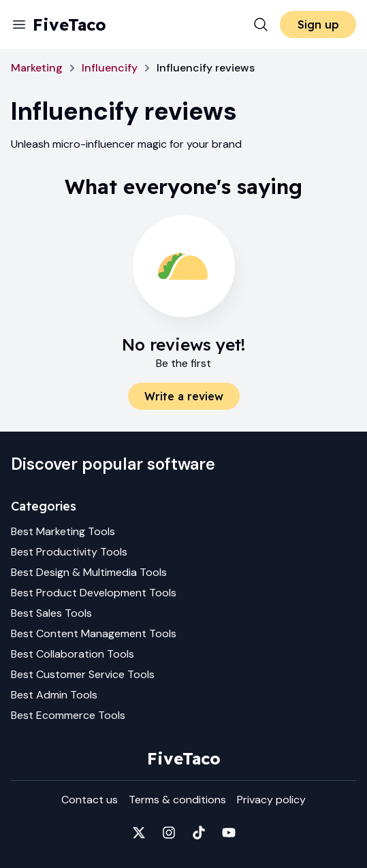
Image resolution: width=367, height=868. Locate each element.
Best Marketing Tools (63, 531)
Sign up (318, 25)
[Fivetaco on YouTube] (229, 833)
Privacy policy (271, 800)
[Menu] (19, 25)
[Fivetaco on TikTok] (199, 833)
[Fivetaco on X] (139, 833)
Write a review (184, 396)
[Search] (261, 25)
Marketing (37, 68)
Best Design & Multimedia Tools (89, 572)
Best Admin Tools (54, 695)
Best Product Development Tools (94, 593)
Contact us (90, 800)
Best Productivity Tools (69, 552)
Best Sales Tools (51, 613)
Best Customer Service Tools (83, 674)
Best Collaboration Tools (73, 654)
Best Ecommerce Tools (68, 715)
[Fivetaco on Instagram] (169, 833)
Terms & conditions (177, 800)
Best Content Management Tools (94, 633)
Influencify (110, 68)
